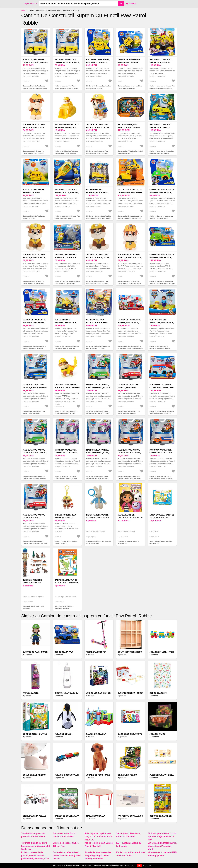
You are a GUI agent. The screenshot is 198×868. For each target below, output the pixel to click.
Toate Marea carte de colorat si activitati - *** (128, 542)
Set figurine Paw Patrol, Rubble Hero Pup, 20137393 (97, 323)
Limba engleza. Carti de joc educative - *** (162, 516)
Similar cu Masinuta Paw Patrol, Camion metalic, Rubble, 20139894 (35, 87)
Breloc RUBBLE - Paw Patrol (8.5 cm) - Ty (65, 516)
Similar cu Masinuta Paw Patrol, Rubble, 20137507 (34, 217)
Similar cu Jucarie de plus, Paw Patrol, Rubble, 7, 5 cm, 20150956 (129, 282)
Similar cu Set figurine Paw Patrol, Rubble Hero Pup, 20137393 (98, 347)
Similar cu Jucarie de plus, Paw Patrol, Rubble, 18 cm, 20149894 (97, 152)
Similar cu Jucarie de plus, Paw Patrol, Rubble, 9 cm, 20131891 (34, 152)
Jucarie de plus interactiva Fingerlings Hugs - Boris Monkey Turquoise (98, 856)
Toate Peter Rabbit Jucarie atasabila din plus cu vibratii (99, 542)
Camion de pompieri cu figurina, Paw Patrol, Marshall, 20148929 (35, 323)
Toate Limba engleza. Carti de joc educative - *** (161, 542)
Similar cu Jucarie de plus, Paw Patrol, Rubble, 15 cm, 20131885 (97, 282)
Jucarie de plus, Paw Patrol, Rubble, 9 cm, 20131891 (34, 127)
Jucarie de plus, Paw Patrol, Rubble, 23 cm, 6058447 (34, 257)
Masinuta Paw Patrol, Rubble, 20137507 (34, 191)
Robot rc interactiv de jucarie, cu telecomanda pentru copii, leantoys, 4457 (35, 856)
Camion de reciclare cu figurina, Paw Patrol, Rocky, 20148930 (162, 192)
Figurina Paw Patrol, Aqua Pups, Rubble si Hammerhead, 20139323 (66, 257)
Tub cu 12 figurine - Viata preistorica (33, 581)
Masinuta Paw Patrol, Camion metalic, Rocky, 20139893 (35, 453)
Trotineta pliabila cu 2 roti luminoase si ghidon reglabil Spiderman (35, 846)
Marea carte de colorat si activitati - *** (131, 516)
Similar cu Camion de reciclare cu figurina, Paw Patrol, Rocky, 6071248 (162, 282)
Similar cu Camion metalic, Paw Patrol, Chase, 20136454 (34, 412)
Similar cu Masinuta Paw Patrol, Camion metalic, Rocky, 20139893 (34, 477)
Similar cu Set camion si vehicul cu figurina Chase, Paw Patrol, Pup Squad (162, 413)
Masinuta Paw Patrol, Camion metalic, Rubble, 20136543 (67, 62)
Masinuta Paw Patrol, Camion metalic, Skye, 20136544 (98, 453)
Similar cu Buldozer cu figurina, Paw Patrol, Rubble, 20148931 (99, 87)
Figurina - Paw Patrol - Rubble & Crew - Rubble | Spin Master (67, 388)
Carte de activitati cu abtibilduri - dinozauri (66, 581)
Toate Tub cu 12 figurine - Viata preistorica (34, 607)
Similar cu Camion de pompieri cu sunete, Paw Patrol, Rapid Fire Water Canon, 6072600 (130, 348)
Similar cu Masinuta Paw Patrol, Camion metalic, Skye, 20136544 (97, 477)
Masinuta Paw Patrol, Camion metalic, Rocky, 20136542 (98, 388)
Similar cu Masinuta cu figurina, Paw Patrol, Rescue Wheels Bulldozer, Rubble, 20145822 (162, 88)
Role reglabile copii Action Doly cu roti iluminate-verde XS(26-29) (98, 837)
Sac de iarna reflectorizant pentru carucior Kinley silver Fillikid (67, 856)
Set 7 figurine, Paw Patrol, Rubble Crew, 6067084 (129, 127)
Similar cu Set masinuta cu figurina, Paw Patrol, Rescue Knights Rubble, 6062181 (99, 218)
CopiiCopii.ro (30, 3)
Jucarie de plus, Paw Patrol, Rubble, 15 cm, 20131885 (98, 257)
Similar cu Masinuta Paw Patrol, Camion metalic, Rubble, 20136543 (66, 87)
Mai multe (147, 865)
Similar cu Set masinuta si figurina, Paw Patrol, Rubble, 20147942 (67, 347)
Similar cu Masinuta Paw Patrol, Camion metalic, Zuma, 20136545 (161, 477)
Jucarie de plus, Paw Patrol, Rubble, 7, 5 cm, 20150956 (130, 257)
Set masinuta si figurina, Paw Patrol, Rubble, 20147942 (66, 323)
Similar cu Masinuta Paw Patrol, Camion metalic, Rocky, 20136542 (98, 412)
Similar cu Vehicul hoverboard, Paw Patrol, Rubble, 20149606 (130, 87)
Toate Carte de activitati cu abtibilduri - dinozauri (64, 607)
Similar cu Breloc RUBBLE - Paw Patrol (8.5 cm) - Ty (66, 542)
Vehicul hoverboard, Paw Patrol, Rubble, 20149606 (129, 62)
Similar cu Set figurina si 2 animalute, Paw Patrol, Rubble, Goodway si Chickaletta (160, 348)
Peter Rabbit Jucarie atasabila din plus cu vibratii (98, 518)
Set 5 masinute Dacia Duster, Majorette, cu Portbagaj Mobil (162, 846)
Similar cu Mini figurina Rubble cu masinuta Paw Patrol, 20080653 (66, 152)
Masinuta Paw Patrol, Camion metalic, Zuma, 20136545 (161, 453)
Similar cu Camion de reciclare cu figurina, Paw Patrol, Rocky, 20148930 (161, 218)
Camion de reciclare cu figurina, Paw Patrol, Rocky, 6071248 (162, 257)
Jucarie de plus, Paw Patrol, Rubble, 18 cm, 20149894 (98, 127)
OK (139, 865)
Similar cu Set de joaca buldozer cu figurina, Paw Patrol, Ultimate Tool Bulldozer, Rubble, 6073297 (130, 218)
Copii (23, 10)
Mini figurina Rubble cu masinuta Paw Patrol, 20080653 (67, 127)
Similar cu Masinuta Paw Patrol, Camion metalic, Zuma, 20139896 (129, 477)
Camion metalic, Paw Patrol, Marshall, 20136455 (128, 388)
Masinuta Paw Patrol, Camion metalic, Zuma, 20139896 (129, 453)
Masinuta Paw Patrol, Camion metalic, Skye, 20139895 (66, 453)
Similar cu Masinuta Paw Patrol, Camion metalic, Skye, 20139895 (66, 477)
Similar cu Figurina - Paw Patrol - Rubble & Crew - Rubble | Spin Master (66, 413)
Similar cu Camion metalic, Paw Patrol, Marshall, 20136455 (129, 412)
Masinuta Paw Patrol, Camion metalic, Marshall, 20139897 (34, 518)
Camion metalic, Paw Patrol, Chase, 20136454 (35, 386)
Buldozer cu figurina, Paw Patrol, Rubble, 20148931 (98, 62)
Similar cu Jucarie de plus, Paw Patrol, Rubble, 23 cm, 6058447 (34, 282)
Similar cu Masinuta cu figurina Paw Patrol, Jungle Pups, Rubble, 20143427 (162, 153)
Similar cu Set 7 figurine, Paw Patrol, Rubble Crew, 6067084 (130, 152)
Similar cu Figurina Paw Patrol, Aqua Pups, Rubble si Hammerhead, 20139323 (67, 283)
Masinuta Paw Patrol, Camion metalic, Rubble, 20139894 (36, 62)
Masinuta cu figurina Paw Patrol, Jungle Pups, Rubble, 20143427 (161, 127)
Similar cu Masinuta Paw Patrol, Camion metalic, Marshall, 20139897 (35, 542)
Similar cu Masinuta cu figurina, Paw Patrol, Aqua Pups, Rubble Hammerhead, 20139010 (67, 218)
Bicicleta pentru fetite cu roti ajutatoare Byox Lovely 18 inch (162, 837)
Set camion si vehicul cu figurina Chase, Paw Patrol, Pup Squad (162, 388)
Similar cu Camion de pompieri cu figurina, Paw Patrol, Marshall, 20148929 (35, 348)
